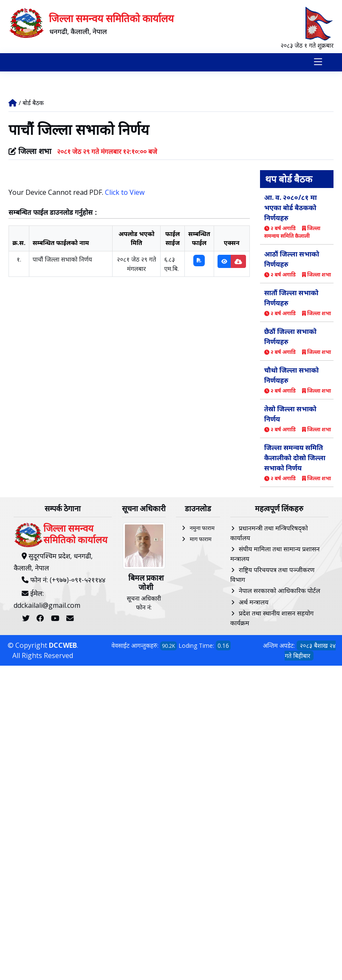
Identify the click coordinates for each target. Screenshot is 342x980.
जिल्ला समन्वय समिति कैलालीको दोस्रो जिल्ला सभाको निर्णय (295, 458)
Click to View (125, 192)
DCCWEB (63, 645)
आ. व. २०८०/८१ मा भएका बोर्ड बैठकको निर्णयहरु (291, 208)
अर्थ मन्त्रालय (254, 602)
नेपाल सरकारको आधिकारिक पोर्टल (280, 590)
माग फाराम (200, 539)
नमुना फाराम (202, 528)
